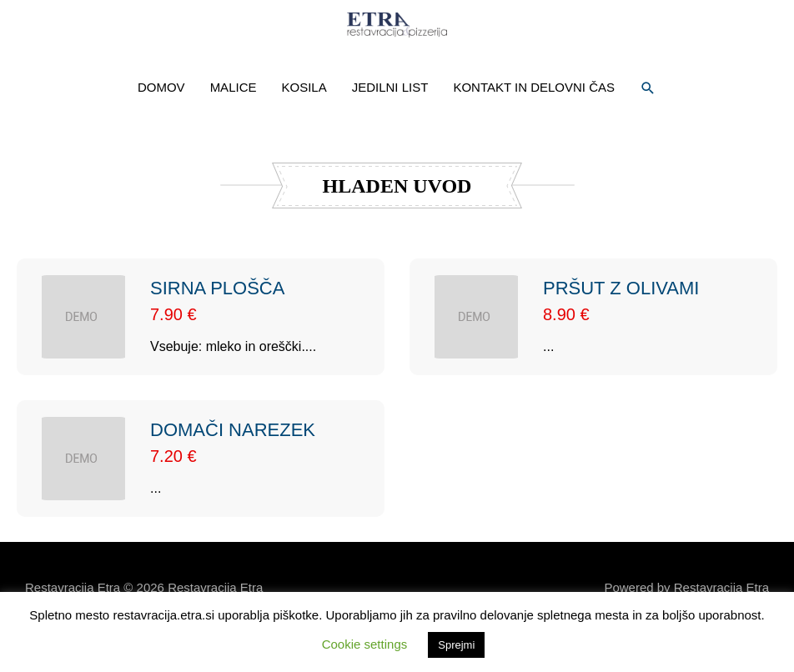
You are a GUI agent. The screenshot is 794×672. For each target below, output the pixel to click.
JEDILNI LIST (390, 125)
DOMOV (161, 125)
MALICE (234, 125)
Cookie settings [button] (365, 644)
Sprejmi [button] (456, 645)
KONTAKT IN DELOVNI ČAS (534, 125)
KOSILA (304, 125)
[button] (648, 126)
